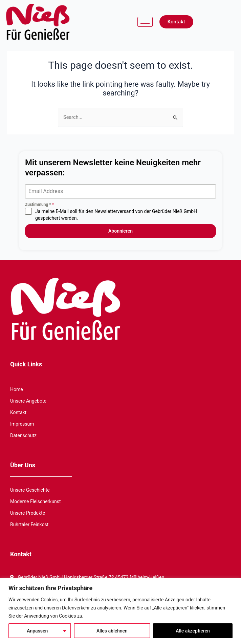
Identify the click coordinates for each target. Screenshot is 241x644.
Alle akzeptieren (193, 631)
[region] (121, 611)
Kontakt (18, 412)
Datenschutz (23, 435)
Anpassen (37, 631)
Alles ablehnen (112, 631)
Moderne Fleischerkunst (36, 501)
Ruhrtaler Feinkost (29, 524)
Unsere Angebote (28, 401)
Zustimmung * (39, 205)
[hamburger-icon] (145, 22)
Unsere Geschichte (30, 490)
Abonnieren (121, 231)
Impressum (22, 424)
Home (17, 389)
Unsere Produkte (28, 513)
